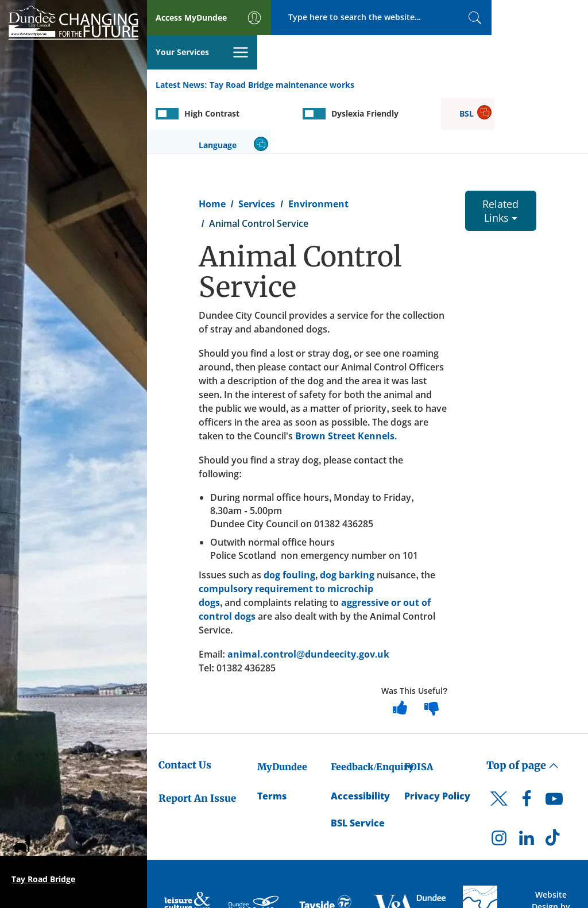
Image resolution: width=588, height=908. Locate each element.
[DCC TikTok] (554, 784)
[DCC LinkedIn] (527, 784)
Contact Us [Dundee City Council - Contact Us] (185, 708)
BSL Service (358, 766)
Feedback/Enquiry (372, 710)
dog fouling (289, 518)
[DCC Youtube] (554, 745)
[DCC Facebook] (527, 745)
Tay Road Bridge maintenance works (282, 51)
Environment (318, 147)
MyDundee (282, 710)
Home (212, 147)
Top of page (523, 708)
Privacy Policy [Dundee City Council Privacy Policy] (437, 739)
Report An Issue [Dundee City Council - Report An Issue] (197, 742)
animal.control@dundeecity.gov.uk (308, 597)
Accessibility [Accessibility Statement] (360, 739)
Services (257, 147)
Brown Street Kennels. (346, 379)
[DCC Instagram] (499, 784)
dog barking (347, 518)
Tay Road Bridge (43, 879)
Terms (272, 739)
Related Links (500, 154)
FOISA (419, 710)
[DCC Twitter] (499, 752)
